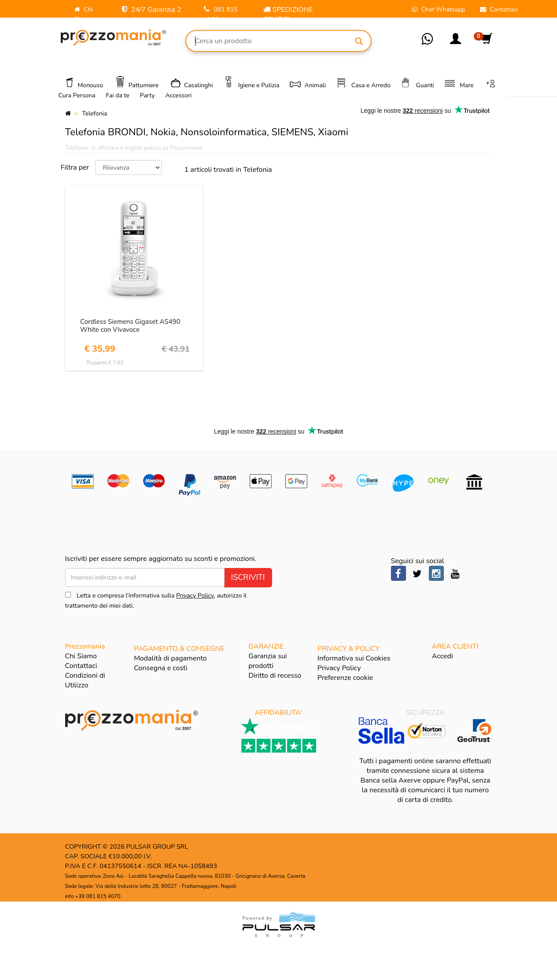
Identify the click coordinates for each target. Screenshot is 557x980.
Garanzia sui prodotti (267, 661)
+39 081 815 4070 (98, 896)
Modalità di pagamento (170, 658)
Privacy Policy (195, 596)
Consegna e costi (160, 668)
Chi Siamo (81, 656)
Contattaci (81, 666)
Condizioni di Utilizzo (85, 680)
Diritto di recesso (275, 676)
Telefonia (94, 113)
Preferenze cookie (345, 678)
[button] (456, 42)
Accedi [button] (443, 656)
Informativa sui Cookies (354, 658)
